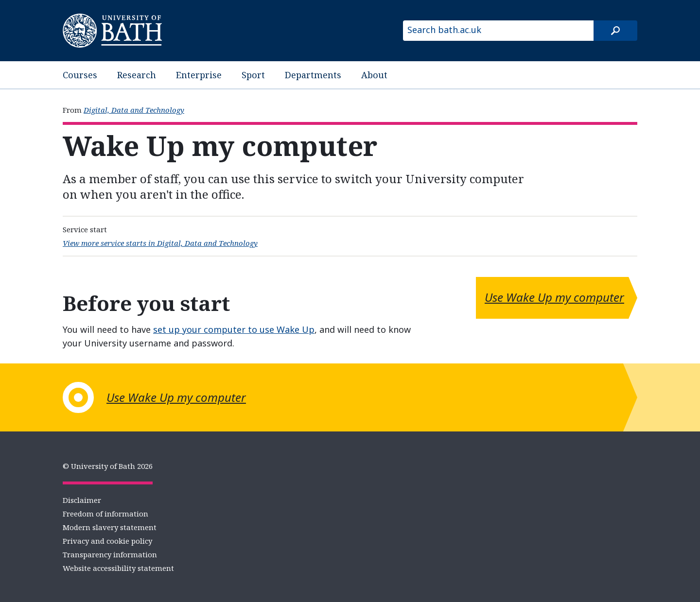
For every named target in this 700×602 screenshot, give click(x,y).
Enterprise (199, 75)
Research (137, 75)
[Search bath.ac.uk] (498, 31)
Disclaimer (82, 500)
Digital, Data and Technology (134, 110)
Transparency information (110, 554)
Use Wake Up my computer (554, 297)
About (374, 75)
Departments (313, 75)
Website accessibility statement (118, 568)
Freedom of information (105, 514)
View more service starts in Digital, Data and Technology (160, 243)
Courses (80, 75)
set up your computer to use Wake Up (234, 329)
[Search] (615, 31)
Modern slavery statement (110, 527)
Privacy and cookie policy (107, 541)
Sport (253, 75)
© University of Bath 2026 (108, 466)
